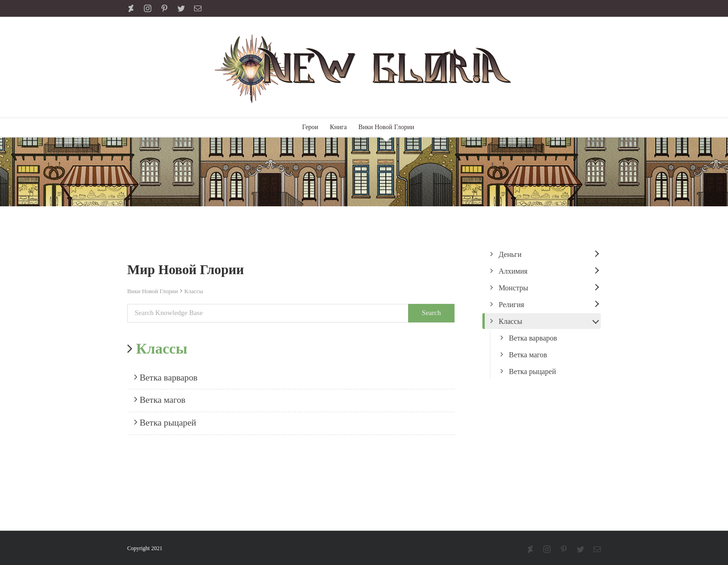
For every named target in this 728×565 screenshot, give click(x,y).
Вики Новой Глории (153, 291)
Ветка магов (160, 400)
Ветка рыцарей (165, 422)
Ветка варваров (166, 377)
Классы (194, 291)
